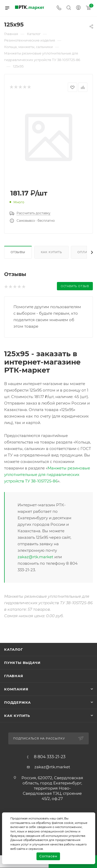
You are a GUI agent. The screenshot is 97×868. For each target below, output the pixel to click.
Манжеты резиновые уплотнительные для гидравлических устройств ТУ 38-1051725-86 (47, 475)
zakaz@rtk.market (35, 557)
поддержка (17, 702)
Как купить (51, 252)
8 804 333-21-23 (50, 757)
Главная (14, 676)
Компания (16, 689)
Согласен (48, 856)
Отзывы (18, 252)
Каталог (14, 649)
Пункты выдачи (22, 663)
